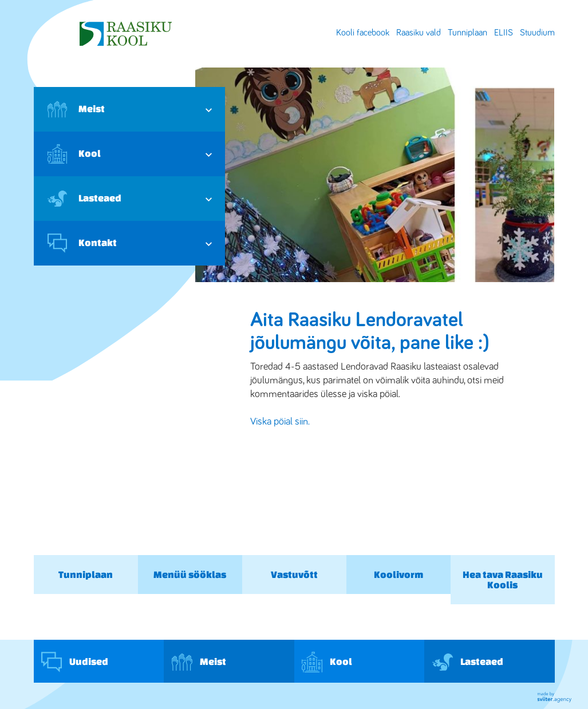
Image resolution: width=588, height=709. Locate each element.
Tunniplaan (467, 33)
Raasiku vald (419, 33)
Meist (76, 109)
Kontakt (82, 243)
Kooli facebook (363, 33)
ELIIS (504, 33)
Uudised (75, 662)
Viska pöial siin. (280, 422)
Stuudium (537, 33)
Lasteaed (84, 199)
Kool (74, 154)
